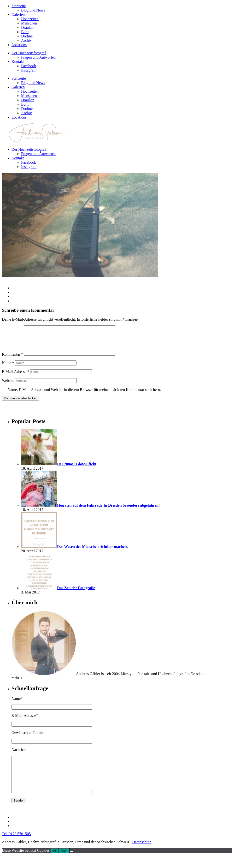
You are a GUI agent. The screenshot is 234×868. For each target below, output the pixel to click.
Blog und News (33, 10)
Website (8, 386)
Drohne (27, 36)
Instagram (29, 70)
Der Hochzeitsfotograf (29, 53)
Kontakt (18, 62)
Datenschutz (142, 855)
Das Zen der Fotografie (76, 594)
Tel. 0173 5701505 (16, 847)
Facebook (29, 66)
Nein (64, 864)
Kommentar (12, 360)
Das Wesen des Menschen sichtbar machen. (92, 552)
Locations (19, 45)
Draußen (28, 27)
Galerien (18, 15)
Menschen (29, 23)
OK (55, 864)
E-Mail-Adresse (16, 377)
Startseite (19, 6)
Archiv (26, 40)
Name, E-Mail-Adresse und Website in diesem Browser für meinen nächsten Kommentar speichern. (84, 395)
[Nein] (71, 865)
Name (8, 368)
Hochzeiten (30, 19)
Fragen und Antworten (38, 57)
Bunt (25, 32)
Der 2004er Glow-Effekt (77, 470)
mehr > (17, 684)
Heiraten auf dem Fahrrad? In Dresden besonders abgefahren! (108, 511)
